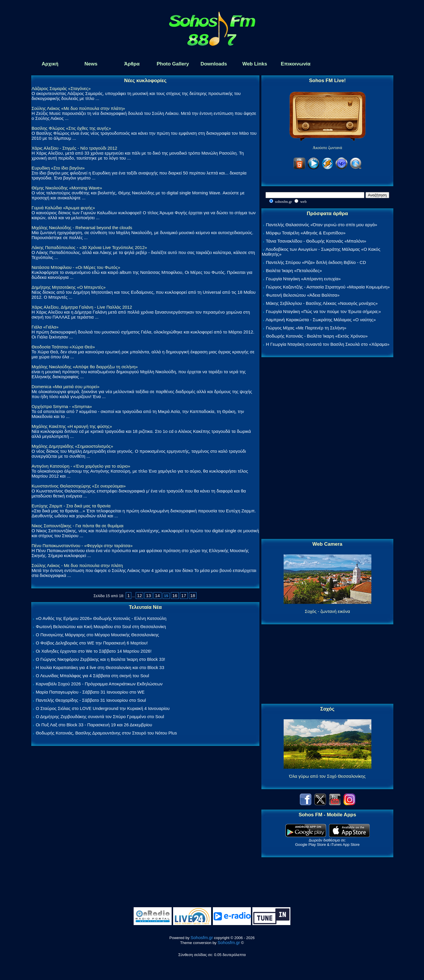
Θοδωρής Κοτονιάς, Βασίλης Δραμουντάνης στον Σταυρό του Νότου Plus (106, 733)
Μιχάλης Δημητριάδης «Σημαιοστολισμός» (72, 446)
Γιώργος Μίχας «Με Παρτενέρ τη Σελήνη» (306, 328)
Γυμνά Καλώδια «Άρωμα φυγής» (63, 208)
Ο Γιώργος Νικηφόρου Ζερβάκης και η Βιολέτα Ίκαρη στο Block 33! (100, 659)
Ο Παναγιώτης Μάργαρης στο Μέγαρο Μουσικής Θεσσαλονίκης (97, 635)
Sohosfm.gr (202, 937)
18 (193, 596)
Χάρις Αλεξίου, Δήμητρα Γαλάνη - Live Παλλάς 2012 (82, 307)
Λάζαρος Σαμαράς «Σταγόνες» (61, 88)
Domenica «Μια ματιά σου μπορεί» (66, 387)
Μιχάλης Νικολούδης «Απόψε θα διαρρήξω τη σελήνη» (85, 367)
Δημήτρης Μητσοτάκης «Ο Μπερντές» (69, 287)
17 (184, 596)
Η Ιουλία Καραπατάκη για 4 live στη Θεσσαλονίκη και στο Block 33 (100, 667)
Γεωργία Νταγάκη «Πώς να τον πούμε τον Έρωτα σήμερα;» (323, 311)
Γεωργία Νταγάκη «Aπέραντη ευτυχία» (303, 279)
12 (140, 596)
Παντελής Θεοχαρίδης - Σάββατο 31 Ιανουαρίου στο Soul (91, 700)
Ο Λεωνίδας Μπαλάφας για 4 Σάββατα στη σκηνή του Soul (92, 676)
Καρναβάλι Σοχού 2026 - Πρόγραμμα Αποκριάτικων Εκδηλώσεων (99, 684)
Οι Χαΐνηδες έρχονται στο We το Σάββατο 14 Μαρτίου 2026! (94, 651)
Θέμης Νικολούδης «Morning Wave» (67, 188)
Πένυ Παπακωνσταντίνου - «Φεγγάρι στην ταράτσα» (82, 546)
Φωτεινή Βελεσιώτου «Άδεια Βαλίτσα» (303, 295)
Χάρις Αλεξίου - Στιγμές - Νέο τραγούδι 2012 (74, 148)
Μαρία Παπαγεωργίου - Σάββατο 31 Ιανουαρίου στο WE (90, 692)
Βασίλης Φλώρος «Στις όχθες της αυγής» (71, 128)
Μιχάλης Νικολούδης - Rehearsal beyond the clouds (82, 228)
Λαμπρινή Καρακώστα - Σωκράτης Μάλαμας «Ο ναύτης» (321, 320)
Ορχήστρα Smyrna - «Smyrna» (62, 406)
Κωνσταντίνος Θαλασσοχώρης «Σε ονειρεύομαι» (79, 486)
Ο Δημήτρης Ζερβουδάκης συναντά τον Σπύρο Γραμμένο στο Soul (100, 717)
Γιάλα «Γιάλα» (45, 327)
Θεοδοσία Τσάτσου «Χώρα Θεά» (63, 347)
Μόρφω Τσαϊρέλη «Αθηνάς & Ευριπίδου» (306, 233)
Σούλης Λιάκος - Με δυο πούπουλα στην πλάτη (77, 565)
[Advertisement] (328, 448)
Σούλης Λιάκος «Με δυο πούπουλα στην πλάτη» (78, 108)
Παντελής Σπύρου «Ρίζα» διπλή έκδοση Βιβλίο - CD (316, 262)
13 (148, 596)
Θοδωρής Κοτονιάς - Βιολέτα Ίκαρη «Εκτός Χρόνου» (317, 336)
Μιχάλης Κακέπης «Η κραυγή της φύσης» (72, 426)
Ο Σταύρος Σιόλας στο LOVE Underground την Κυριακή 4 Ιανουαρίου (103, 708)
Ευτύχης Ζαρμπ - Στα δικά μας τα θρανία (71, 506)
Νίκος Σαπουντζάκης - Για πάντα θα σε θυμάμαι (77, 526)
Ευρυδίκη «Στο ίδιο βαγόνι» (58, 168)
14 (157, 596)
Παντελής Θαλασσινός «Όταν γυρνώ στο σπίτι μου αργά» (322, 225)
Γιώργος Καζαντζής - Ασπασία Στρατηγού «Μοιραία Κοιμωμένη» (328, 287)
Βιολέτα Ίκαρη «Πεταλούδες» (294, 271)
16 (175, 596)
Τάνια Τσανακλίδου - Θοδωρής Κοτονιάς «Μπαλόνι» (316, 241)
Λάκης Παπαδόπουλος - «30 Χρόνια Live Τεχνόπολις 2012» (89, 247)
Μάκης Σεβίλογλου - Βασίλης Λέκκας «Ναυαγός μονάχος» (322, 303)
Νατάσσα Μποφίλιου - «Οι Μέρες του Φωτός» (76, 267)
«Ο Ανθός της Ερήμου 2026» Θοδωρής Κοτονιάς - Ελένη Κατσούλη (101, 618)
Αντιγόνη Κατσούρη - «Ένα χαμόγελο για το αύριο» (81, 466)
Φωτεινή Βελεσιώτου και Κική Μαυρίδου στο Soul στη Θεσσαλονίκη (101, 626)
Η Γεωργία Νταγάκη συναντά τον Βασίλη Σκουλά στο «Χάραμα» (328, 344)
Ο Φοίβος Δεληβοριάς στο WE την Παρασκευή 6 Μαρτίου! (92, 643)
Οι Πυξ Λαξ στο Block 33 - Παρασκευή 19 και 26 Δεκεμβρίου (94, 725)
